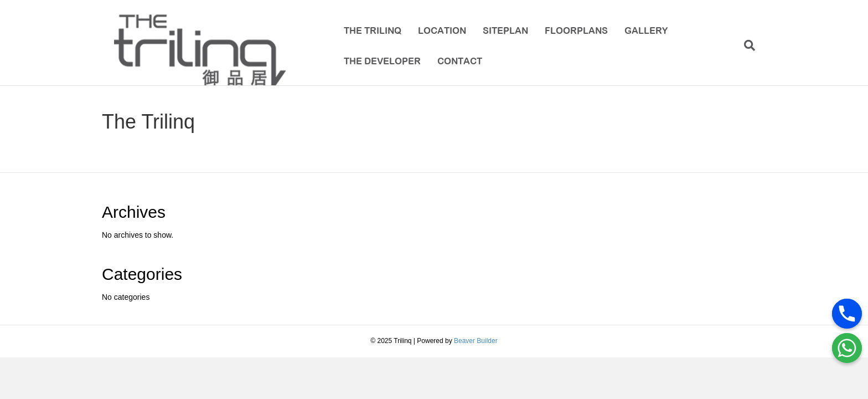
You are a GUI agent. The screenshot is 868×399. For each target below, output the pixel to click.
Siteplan (502, 32)
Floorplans (572, 32)
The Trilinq (369, 32)
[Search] (756, 47)
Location (438, 32)
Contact (456, 62)
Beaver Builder (476, 349)
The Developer (378, 62)
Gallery (642, 32)
